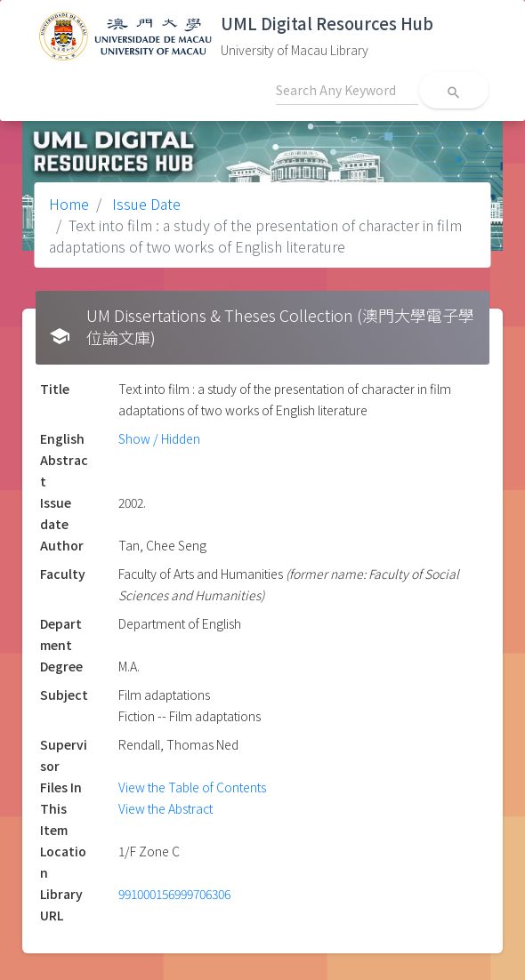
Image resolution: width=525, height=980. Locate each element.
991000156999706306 (174, 894)
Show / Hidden (159, 438)
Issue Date (145, 204)
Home (69, 204)
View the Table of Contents (192, 787)
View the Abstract (166, 808)
